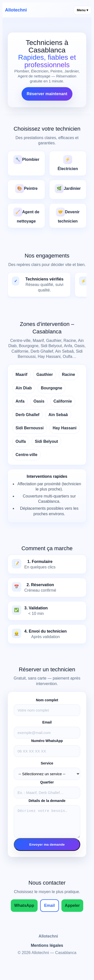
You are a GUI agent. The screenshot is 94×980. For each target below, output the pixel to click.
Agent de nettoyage (26, 215)
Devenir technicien (68, 215)
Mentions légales (47, 950)
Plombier (26, 160)
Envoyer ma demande (47, 849)
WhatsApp (24, 910)
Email (47, 722)
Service (47, 763)
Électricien (68, 163)
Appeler (72, 910)
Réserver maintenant (47, 94)
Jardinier (68, 189)
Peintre (26, 189)
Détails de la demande (47, 801)
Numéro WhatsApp (47, 741)
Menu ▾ (82, 10)
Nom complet (47, 700)
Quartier (47, 782)
